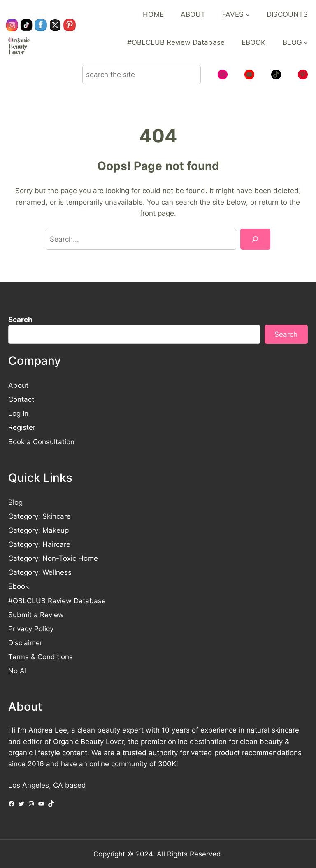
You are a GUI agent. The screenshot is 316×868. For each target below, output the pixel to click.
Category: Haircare (39, 544)
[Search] (255, 239)
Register (22, 427)
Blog (15, 502)
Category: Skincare (39, 516)
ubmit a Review (38, 615)
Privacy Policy (31, 629)
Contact (21, 399)
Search (20, 319)
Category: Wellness (40, 572)
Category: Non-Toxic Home (53, 558)
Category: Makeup (38, 530)
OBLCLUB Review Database (59, 601)
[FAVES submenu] (248, 14)
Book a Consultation (41, 442)
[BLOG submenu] (306, 42)
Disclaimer (25, 643)
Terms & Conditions (41, 657)
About (18, 385)
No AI (17, 671)
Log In (18, 413)
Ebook (19, 586)
